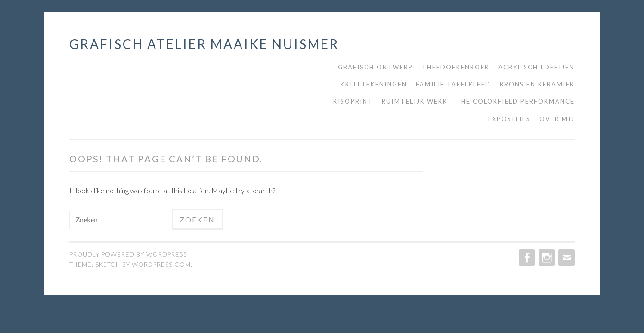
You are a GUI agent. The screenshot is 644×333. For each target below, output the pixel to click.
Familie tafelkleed (453, 84)
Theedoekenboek (456, 67)
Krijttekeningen (374, 84)
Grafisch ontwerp (375, 67)
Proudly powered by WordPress (128, 254)
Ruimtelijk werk (415, 101)
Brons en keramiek (537, 84)
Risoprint (353, 101)
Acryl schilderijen (536, 67)
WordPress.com (161, 265)
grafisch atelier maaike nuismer (204, 44)
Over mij (557, 119)
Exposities (509, 119)
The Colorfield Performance (515, 101)
